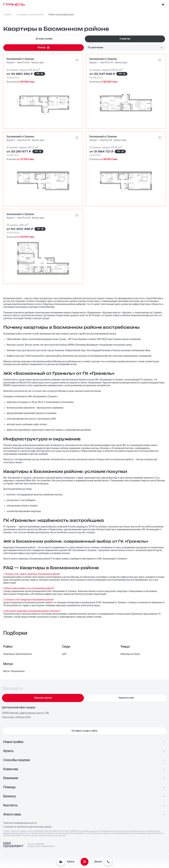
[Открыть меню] (84, 862)
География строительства (30, 15)
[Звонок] (108, 862)
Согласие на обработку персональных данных (27, 827)
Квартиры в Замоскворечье (18, 654)
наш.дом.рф (60, 836)
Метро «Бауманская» (14, 671)
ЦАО (64, 654)
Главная (7, 15)
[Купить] (61, 862)
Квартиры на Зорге (130, 654)
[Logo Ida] (29, 845)
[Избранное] (163, 5)
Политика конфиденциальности (20, 823)
